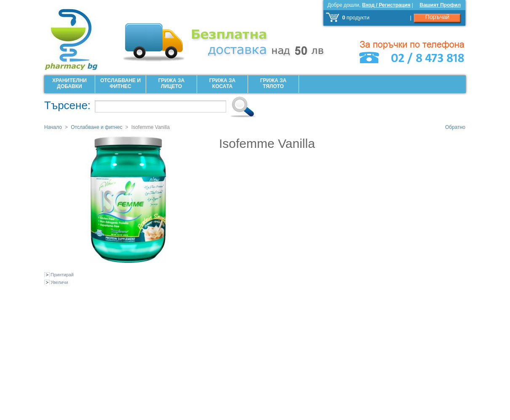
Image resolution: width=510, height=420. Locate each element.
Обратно (455, 127)
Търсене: (67, 105)
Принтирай (62, 275)
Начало (53, 127)
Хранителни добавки (69, 83)
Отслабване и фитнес (120, 83)
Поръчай (437, 17)
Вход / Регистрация (386, 5)
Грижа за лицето (171, 83)
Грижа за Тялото (273, 83)
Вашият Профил (440, 5)
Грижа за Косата (222, 83)
